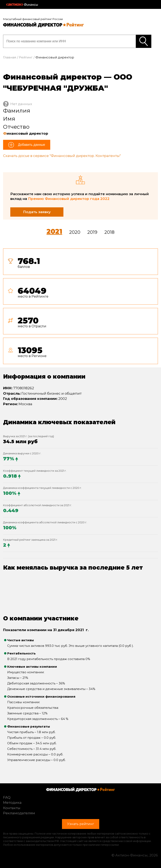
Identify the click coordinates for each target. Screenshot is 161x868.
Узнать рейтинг (144, 41)
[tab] (80, 308)
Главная (10, 57)
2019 (92, 232)
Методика (12, 803)
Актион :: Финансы (22, 5)
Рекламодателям (19, 813)
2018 (109, 232)
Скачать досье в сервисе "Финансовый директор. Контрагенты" (62, 156)
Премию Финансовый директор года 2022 (69, 199)
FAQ (7, 797)
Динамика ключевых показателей (59, 422)
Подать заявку (37, 212)
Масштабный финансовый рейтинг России (33, 19)
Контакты (12, 808)
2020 (75, 232)
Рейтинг (26, 57)
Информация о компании (44, 376)
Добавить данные (31, 145)
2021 (54, 231)
